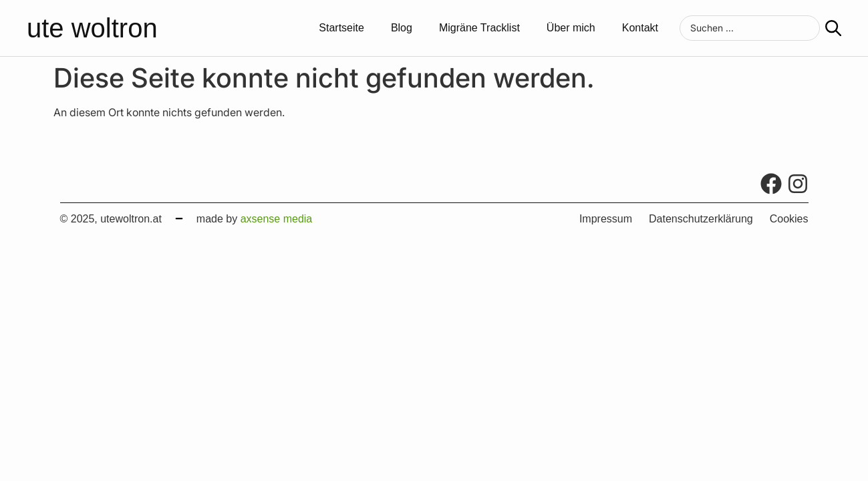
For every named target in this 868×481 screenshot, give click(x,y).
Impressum (606, 219)
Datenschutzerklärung (701, 219)
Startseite (341, 28)
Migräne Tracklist (479, 28)
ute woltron (92, 28)
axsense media (277, 219)
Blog (402, 28)
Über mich (571, 28)
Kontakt (640, 28)
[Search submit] (833, 28)
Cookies (789, 219)
